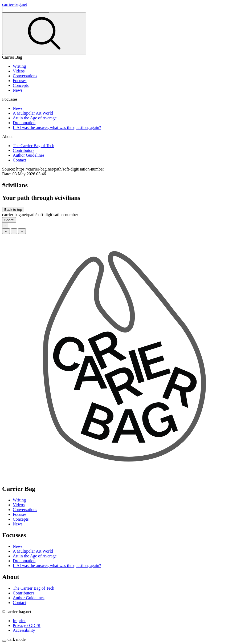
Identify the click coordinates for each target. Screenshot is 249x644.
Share (9, 220)
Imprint (19, 621)
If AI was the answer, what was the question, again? (57, 127)
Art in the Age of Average (35, 118)
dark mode (17, 639)
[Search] (26, 10)
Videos (19, 71)
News (18, 90)
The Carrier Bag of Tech (34, 146)
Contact (19, 160)
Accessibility (24, 630)
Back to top (13, 210)
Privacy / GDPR (27, 625)
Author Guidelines (29, 155)
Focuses (20, 81)
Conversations (25, 76)
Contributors (24, 150)
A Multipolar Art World (33, 113)
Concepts (21, 85)
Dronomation (24, 123)
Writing (19, 66)
